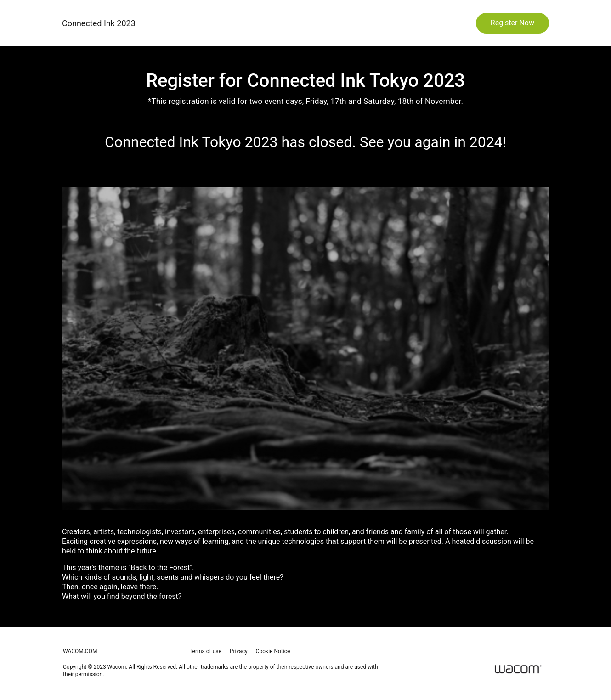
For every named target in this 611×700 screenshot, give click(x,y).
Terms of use (205, 651)
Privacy (239, 651)
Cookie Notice (273, 651)
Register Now (512, 23)
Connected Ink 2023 (99, 23)
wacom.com (80, 651)
